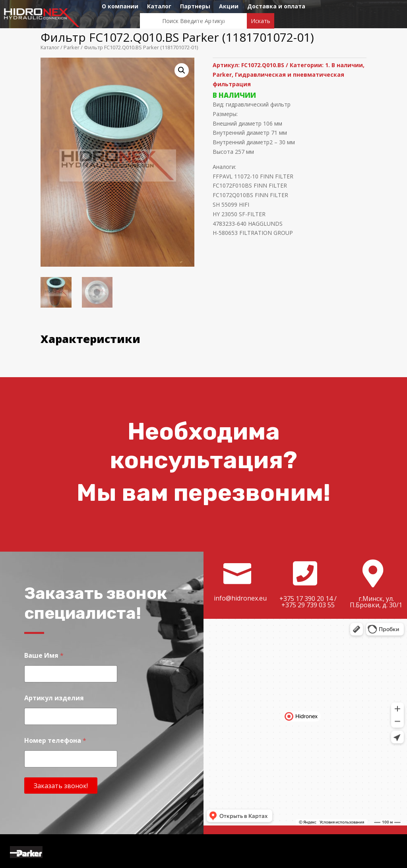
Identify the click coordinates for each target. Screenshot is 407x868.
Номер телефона (55, 741)
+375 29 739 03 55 (308, 605)
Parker (72, 47)
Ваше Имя (44, 656)
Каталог (159, 7)
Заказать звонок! (61, 786)
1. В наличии (344, 65)
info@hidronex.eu (240, 598)
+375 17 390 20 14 (306, 599)
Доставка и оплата (276, 7)
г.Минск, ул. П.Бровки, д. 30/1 (376, 602)
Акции (229, 7)
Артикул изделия (54, 698)
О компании (120, 7)
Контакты (204, 19)
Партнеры (195, 7)
